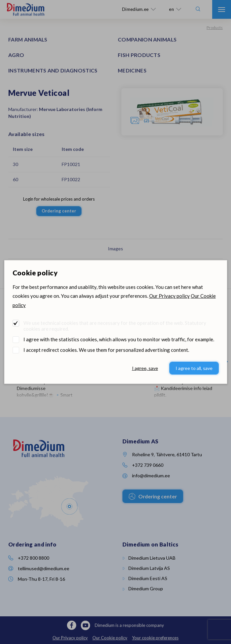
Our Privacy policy (169, 296)
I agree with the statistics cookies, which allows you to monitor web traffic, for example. (119, 339)
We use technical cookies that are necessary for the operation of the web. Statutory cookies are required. (115, 326)
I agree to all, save (194, 368)
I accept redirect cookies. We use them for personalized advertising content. (106, 350)
